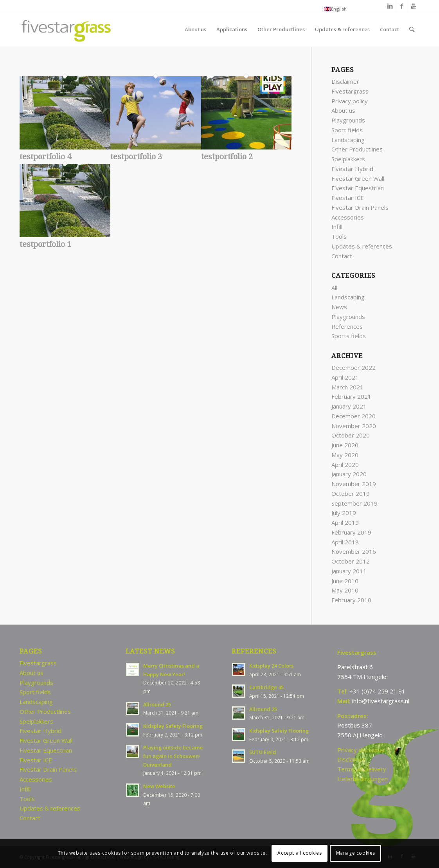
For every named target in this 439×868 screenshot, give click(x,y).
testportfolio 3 (136, 157)
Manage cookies (356, 853)
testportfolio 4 (45, 157)
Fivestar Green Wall (358, 178)
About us (343, 110)
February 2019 (351, 532)
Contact (342, 256)
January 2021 (349, 406)
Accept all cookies (300, 853)
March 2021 (347, 387)
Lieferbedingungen (363, 779)
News (339, 307)
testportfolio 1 (45, 244)
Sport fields (347, 130)
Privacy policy (350, 101)
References (347, 326)
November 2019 (354, 484)
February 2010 (351, 600)
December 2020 (354, 416)
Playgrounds (348, 120)
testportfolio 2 (227, 157)
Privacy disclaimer (361, 750)
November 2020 (354, 426)
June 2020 (345, 445)
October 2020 (351, 435)
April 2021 (345, 377)
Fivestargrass (350, 91)
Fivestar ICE (348, 198)
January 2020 (349, 474)
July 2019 (344, 513)
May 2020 (345, 455)
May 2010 (345, 590)
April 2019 (345, 522)
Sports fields (349, 336)
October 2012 (351, 561)
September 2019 (354, 503)
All (334, 288)
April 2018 (345, 542)
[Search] (412, 29)
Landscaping (348, 140)
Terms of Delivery (362, 769)
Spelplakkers (348, 159)
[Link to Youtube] (414, 6)
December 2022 (354, 367)
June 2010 (345, 581)
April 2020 (345, 465)
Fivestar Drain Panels (360, 207)
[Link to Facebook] (402, 6)
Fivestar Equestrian (358, 188)
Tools (339, 236)
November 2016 (354, 551)
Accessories (348, 217)
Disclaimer (345, 81)
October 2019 (351, 493)
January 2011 (349, 571)
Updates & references (362, 246)
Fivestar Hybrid (352, 169)
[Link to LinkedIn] (390, 6)
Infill (337, 227)
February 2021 (351, 396)
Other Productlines (357, 149)
